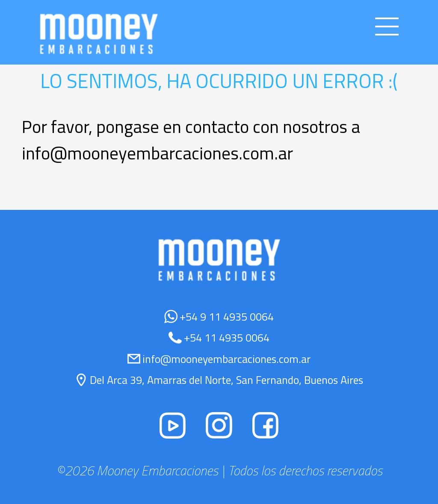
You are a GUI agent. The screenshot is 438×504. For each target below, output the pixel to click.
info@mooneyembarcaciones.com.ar (226, 359)
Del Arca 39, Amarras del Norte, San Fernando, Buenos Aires (226, 380)
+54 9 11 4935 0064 (227, 317)
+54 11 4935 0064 (227, 337)
